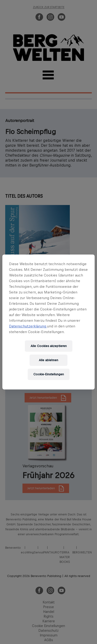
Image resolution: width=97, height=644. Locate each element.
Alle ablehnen (48, 360)
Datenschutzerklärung (28, 326)
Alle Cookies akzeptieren (49, 346)
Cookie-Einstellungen (49, 374)
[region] (48, 322)
